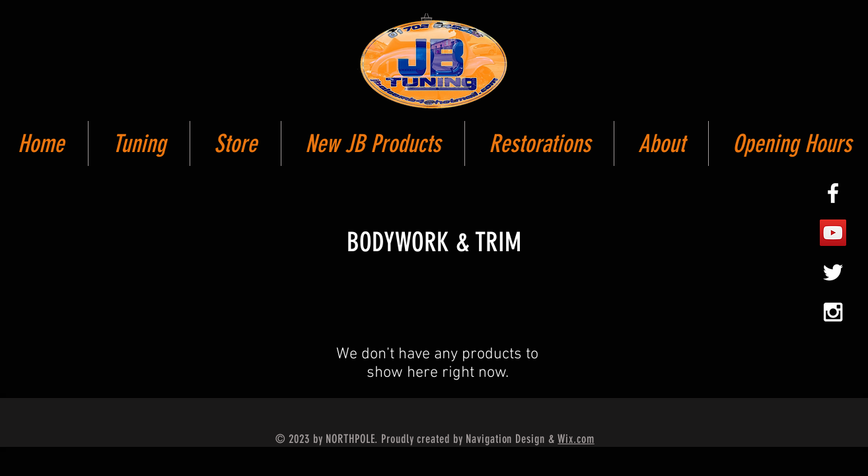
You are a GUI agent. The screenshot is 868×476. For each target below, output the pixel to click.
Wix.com (576, 439)
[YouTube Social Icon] (833, 233)
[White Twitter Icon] (833, 272)
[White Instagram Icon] (833, 312)
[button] (433, 19)
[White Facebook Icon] (833, 193)
